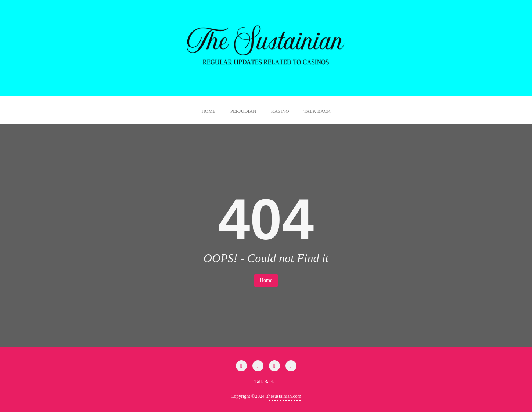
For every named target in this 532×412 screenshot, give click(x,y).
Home (266, 280)
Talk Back (264, 381)
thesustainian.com (284, 396)
